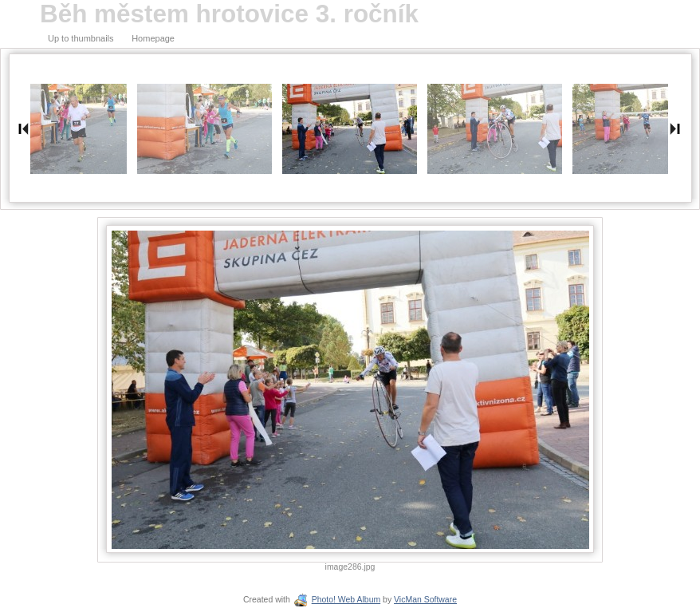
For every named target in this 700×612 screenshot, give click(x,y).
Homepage (153, 38)
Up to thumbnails (81, 38)
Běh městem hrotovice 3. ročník (229, 14)
